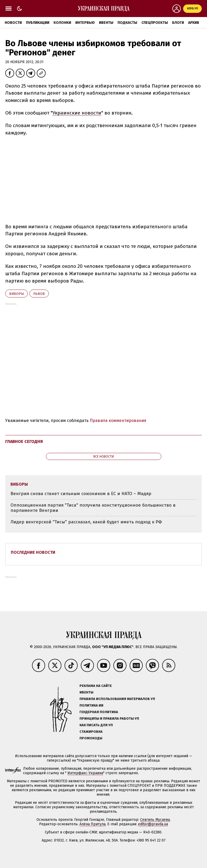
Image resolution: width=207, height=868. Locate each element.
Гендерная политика (99, 712)
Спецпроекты (155, 23)
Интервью (85, 23)
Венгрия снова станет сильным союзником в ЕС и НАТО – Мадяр (81, 494)
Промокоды (91, 738)
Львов (39, 294)
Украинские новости (77, 113)
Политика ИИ (91, 705)
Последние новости (33, 552)
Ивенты (106, 23)
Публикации (38, 23)
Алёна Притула (92, 824)
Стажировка (91, 732)
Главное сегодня (24, 441)
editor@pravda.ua (153, 824)
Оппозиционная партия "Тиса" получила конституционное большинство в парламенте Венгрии (93, 508)
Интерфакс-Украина (85, 773)
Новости (13, 23)
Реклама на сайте (96, 686)
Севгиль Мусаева (155, 820)
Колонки (62, 23)
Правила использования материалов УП (117, 699)
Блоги (178, 23)
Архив (194, 23)
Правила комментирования (118, 421)
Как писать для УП (96, 725)
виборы (17, 294)
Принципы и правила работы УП (109, 718)
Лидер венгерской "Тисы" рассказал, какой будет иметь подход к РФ (86, 522)
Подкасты (127, 23)
